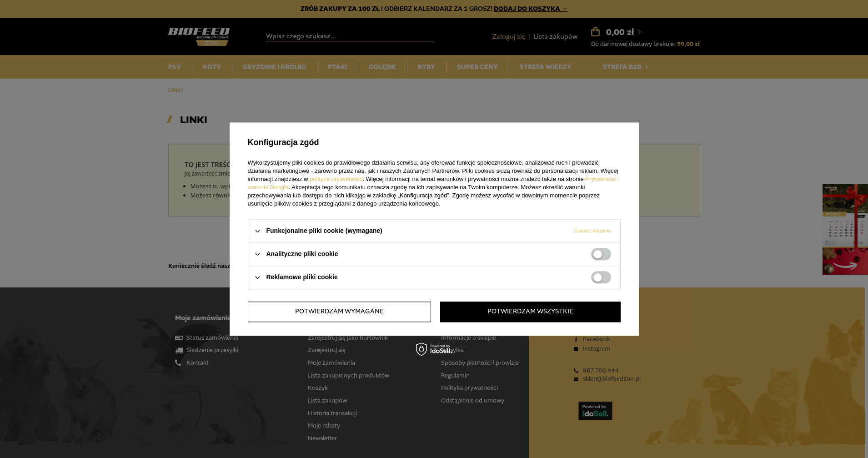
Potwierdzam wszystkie (530, 312)
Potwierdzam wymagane (339, 312)
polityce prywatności (336, 179)
